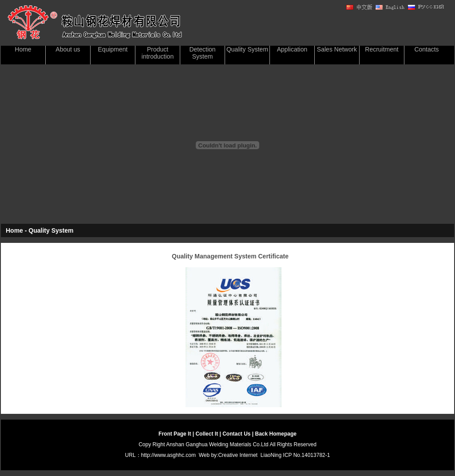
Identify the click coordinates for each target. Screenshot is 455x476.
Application (292, 49)
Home (23, 49)
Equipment (113, 49)
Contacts (426, 49)
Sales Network (337, 49)
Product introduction (158, 53)
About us (68, 49)
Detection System (202, 53)
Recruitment (382, 49)
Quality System (247, 49)
